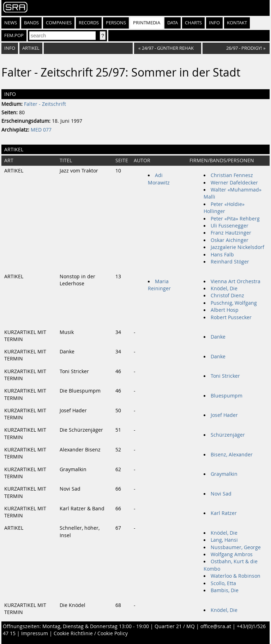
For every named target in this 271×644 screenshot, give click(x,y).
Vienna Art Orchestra (236, 281)
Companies (59, 23)
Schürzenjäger (228, 435)
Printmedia (147, 23)
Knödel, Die (224, 288)
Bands (31, 23)
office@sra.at (216, 626)
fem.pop (14, 35)
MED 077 (41, 130)
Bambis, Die (225, 590)
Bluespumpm (227, 396)
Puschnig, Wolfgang (234, 303)
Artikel (31, 48)
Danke (218, 337)
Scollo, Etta (223, 583)
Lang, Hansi (224, 540)
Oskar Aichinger (230, 240)
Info (214, 23)
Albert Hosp (225, 310)
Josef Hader (224, 415)
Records (89, 23)
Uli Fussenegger (230, 226)
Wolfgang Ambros (232, 554)
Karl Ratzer (224, 513)
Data (173, 23)
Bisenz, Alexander (232, 455)
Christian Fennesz (232, 175)
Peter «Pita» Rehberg (235, 219)
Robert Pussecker (231, 317)
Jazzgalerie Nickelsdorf (237, 247)
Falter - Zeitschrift (45, 104)
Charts (193, 23)
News (11, 23)
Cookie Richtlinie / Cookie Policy (91, 633)
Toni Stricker (225, 376)
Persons (116, 23)
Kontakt (237, 23)
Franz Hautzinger (231, 233)
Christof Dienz (227, 296)
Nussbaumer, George (236, 547)
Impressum (35, 633)
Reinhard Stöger (230, 262)
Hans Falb (222, 255)
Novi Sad (221, 494)
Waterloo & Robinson (236, 576)
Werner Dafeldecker (234, 183)
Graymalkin (224, 474)
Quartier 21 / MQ (175, 626)
